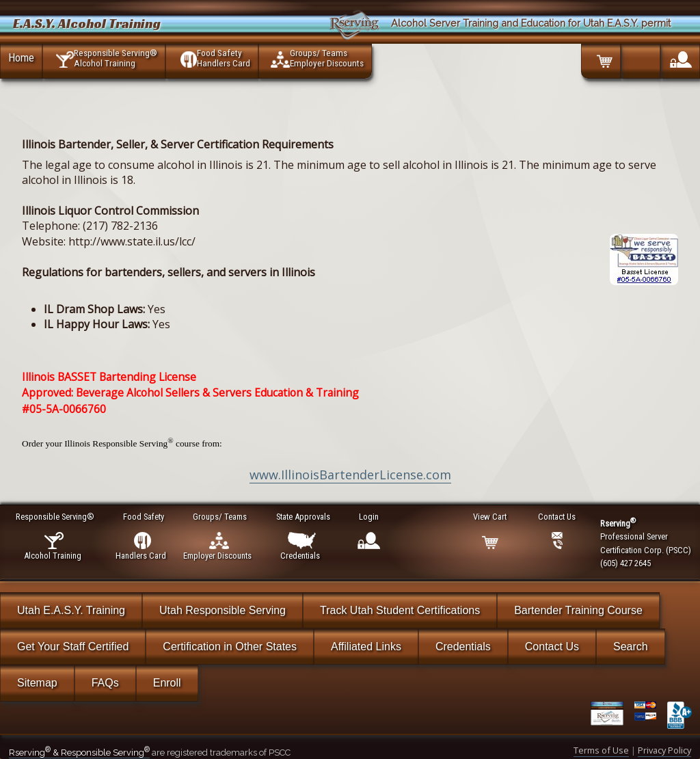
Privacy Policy (664, 750)
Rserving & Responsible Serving (79, 753)
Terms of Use (601, 750)
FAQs (105, 683)
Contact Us (552, 647)
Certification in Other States (230, 647)
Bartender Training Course (578, 610)
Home (21, 57)
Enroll (167, 683)
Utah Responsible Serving (223, 610)
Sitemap (37, 683)
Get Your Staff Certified (73, 647)
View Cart (490, 517)
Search (631, 647)
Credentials (463, 647)
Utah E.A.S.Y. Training (71, 610)
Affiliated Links (366, 647)
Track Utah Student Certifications (400, 610)
